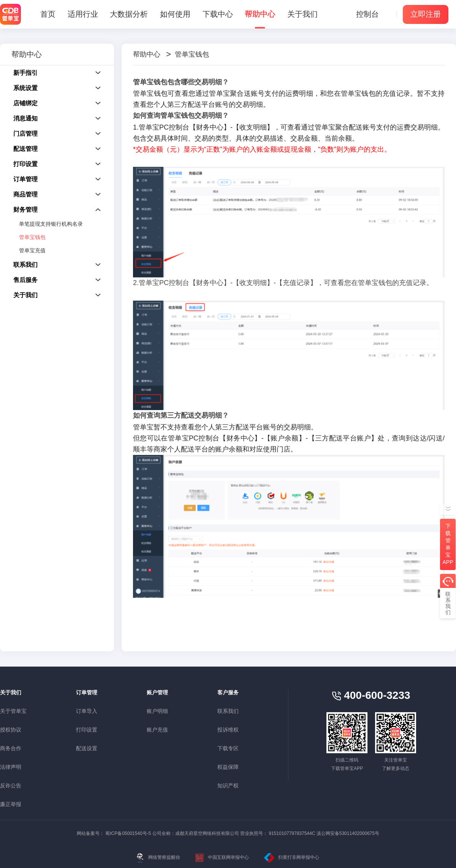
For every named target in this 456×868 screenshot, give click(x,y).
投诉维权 (228, 730)
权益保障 (228, 767)
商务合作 (11, 748)
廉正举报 (11, 804)
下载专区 (228, 748)
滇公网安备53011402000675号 (348, 833)
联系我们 (228, 711)
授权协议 (11, 730)
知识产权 (228, 786)
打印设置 (87, 730)
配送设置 (87, 748)
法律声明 (11, 767)
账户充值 (157, 730)
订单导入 (87, 711)
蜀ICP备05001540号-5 (128, 833)
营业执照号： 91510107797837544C (278, 833)
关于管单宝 (13, 711)
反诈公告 (11, 786)
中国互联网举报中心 (222, 858)
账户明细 (157, 711)
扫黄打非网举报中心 (292, 858)
